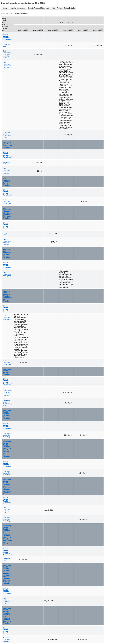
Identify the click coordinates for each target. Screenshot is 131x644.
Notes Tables (56, 8)
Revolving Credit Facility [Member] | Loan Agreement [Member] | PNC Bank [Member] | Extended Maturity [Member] (7, 574)
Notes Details (69, 8)
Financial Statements (16, 8)
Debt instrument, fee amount (7, 202)
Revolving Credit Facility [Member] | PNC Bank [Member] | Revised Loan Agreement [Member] (7, 449)
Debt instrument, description (7, 274)
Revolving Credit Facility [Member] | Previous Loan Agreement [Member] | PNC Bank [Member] (7, 616)
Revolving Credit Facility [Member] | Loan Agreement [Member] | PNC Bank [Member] (7, 486)
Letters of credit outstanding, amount (7, 135)
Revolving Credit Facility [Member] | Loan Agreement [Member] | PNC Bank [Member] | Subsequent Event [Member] (8, 535)
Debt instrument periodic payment (7, 171)
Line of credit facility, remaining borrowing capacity (8, 392)
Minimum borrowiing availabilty (7, 435)
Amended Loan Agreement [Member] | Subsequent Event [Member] (8, 296)
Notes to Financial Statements (38, 8)
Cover (4, 8)
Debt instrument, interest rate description (7, 65)
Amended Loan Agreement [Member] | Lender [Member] (7, 253)
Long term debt (7, 45)
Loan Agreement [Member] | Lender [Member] (7, 182)
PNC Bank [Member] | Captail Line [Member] (8, 145)
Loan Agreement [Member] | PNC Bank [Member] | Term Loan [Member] (7, 213)
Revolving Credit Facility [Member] (7, 372)
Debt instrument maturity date (7, 510)
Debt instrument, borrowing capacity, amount (7, 54)
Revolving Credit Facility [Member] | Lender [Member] (7, 414)
